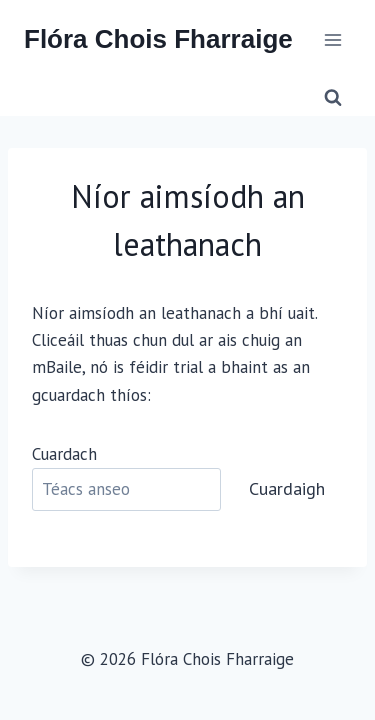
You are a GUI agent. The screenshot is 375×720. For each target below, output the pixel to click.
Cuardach (64, 454)
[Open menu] (332, 39)
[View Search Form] (333, 98)
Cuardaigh (287, 488)
